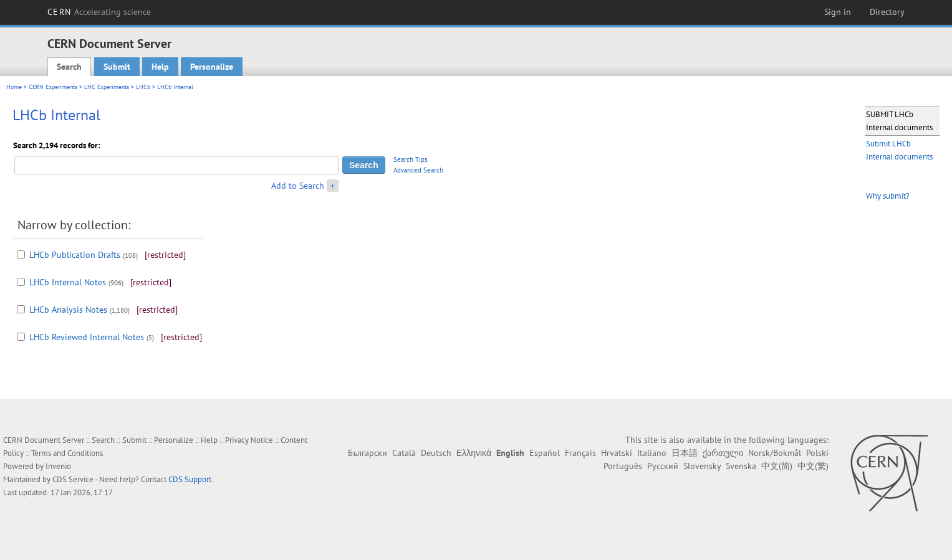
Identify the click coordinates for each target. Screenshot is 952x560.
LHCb (143, 87)
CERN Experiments (53, 87)
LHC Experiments (107, 87)
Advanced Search (418, 170)
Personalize (212, 67)
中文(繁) (813, 466)
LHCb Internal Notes (68, 282)
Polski (817, 453)
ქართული (723, 453)
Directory (887, 12)
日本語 (685, 453)
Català (404, 453)
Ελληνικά (474, 453)
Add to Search (298, 186)
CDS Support (190, 479)
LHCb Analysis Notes (68, 310)
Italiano (652, 453)
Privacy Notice (249, 440)
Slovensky (702, 466)
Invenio (58, 466)
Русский (663, 466)
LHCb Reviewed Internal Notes (87, 337)
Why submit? (888, 196)
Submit (117, 67)
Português (623, 466)
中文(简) (777, 466)
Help (160, 67)
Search (69, 67)
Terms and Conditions (67, 453)
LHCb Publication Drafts (75, 255)
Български (368, 453)
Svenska (741, 466)
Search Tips (411, 159)
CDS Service (73, 479)
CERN (99, 12)
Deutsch (436, 453)
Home (14, 87)
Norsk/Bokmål (775, 453)
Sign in (838, 12)
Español (545, 453)
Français (580, 453)
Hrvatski (617, 453)
